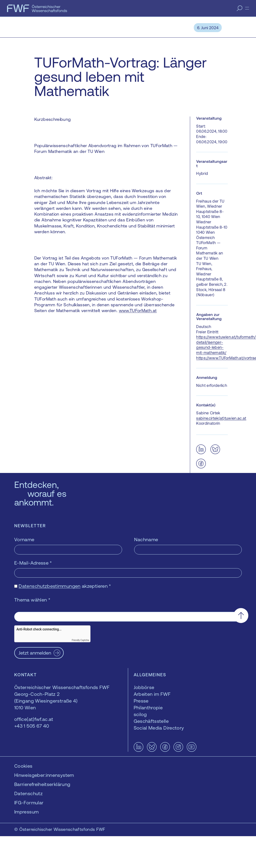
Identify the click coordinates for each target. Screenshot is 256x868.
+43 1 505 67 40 (32, 726)
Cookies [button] (23, 766)
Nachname (146, 539)
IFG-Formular (29, 803)
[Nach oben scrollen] (241, 615)
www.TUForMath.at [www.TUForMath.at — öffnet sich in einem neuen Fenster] (138, 311)
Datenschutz (28, 793)
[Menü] (247, 8)
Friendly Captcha (80, 640)
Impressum (26, 812)
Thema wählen (32, 600)
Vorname (24, 539)
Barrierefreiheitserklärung (42, 784)
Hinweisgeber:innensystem (44, 775)
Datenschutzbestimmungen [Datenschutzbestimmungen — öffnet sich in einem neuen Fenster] (49, 586)
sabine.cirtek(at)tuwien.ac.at (221, 418)
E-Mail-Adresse (33, 563)
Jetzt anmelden (35, 653)
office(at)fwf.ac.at (34, 719)
